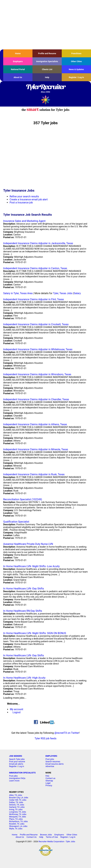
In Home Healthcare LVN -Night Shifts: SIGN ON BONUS (35, 633)
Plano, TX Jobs (16, 819)
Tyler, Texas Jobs (63, 293)
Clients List (47, 69)
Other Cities (76, 61)
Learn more (14, 781)
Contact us (51, 778)
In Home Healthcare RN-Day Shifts (23, 611)
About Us (18, 77)
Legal (48, 783)
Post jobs (50, 759)
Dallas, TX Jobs (16, 802)
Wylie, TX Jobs (16, 829)
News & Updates (76, 69)
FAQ (47, 776)
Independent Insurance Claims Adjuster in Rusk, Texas (34, 474)
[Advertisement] (45, 25)
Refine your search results (24, 196)
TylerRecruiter (45, 89)
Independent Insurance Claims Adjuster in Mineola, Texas (36, 449)
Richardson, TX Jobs (18, 821)
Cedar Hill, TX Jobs (18, 800)
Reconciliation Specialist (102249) (23, 499)
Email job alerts (16, 764)
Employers (18, 61)
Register (13, 766)
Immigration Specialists (47, 61)
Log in (21, 766)
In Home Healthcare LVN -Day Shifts (24, 589)
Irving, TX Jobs (16, 809)
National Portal (18, 69)
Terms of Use (52, 837)
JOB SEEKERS (16, 756)
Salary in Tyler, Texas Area (18, 293)
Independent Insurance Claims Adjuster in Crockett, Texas (36, 324)
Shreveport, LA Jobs (18, 826)
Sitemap (49, 781)
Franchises (76, 53)
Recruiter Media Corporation (51, 841)
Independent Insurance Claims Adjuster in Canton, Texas (35, 268)
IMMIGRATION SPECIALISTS (22, 773)
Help (47, 77)
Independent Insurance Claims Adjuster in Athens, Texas (35, 424)
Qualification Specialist (16, 522)
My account (17, 709)
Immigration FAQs (17, 778)
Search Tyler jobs (17, 759)
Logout (17, 712)
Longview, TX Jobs (18, 812)
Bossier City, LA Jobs (19, 798)
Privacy (49, 785)
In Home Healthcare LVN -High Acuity (24, 678)
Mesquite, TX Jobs (18, 817)
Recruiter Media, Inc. (45, 100)
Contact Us (32, 837)
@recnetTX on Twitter (67, 733)
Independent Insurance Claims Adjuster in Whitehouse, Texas (38, 349)
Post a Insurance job (21, 203)
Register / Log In (76, 77)
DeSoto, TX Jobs (17, 805)
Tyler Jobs (70, 841)
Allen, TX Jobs (16, 795)
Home (18, 53)
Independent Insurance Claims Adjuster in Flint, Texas (34, 299)
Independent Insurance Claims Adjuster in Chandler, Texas (36, 399)
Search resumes (53, 762)
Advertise (50, 766)
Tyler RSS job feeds (45, 738)
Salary (77, 293)
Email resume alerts (55, 764)
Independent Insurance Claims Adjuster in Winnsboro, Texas (37, 374)
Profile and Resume (47, 53)
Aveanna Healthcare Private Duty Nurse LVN (28, 544)
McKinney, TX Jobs (18, 814)
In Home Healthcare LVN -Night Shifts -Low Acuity (31, 566)
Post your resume (17, 762)
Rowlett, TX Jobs (17, 824)
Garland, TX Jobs (17, 807)
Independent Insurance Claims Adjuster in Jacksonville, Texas (38, 243)
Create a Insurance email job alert (29, 199)
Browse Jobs (46, 835)
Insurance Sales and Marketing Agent (24, 221)
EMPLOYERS (51, 756)
